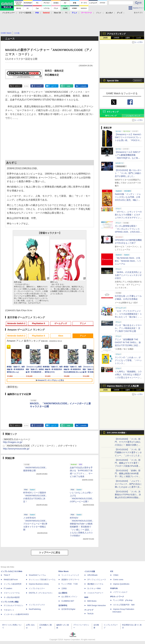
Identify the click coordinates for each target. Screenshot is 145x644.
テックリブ (89, 610)
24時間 (116, 38)
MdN (86, 597)
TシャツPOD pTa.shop (123, 600)
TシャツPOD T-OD (70, 584)
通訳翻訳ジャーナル (95, 584)
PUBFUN (114, 588)
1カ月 (139, 38)
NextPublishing (35, 609)
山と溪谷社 (63, 593)
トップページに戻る (50, 553)
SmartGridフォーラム (37, 575)
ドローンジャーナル (12, 593)
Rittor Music (64, 571)
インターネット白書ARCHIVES (16, 614)
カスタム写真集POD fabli (124, 605)
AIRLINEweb (92, 575)
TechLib (90, 614)
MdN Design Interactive (97, 605)
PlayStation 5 (38, 323)
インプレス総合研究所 (13, 584)
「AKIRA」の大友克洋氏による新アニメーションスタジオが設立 (128, 275)
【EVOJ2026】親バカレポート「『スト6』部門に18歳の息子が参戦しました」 (128, 173)
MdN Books (92, 601)
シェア (39, 86)
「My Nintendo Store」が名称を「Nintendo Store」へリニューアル (128, 261)
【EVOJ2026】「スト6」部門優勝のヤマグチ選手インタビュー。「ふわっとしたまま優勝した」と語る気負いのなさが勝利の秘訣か (128, 455)
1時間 (105, 38)
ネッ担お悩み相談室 (12, 597)
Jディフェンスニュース (97, 580)
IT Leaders (8, 588)
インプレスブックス (37, 605)
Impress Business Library (39, 584)
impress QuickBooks (121, 584)
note (69, 86)
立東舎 (64, 588)
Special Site (113, 81)
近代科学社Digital (68, 609)
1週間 (128, 38)
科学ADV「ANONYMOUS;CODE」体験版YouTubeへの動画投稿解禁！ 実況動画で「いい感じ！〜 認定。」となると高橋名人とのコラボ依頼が (82, 527)
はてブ (54, 86)
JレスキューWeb (94, 588)
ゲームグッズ (61, 323)
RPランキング (111, 116)
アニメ (83, 323)
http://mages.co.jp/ (13, 442)
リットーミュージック (70, 575)
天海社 (116, 575)
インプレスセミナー (37, 588)
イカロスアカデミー (95, 593)
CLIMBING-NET (68, 601)
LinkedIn (83, 86)
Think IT (7, 575)
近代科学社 (63, 605)
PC (66, 13)
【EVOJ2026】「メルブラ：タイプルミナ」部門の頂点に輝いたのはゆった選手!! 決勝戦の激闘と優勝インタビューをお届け (128, 487)
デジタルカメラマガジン (13, 605)
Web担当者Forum (11, 580)
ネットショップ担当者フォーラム (42, 580)
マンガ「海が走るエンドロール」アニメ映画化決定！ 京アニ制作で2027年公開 (128, 328)
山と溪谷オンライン (69, 597)
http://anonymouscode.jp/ (16, 449)
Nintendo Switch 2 (16, 323)
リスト (26, 86)
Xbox (61, 336)
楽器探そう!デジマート (71, 580)
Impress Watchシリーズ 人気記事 (123, 386)
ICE (112, 571)
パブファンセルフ (120, 592)
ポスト (18, 86)
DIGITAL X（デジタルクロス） (41, 593)
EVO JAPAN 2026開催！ (117, 433)
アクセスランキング (116, 34)
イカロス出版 (90, 571)
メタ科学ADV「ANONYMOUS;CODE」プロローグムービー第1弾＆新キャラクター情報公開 (35, 524)
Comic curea (118, 580)
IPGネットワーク (117, 597)
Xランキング (113, 112)
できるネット (9, 610)
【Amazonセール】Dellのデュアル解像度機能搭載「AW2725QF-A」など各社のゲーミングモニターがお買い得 (128, 158)
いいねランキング (133, 116)
